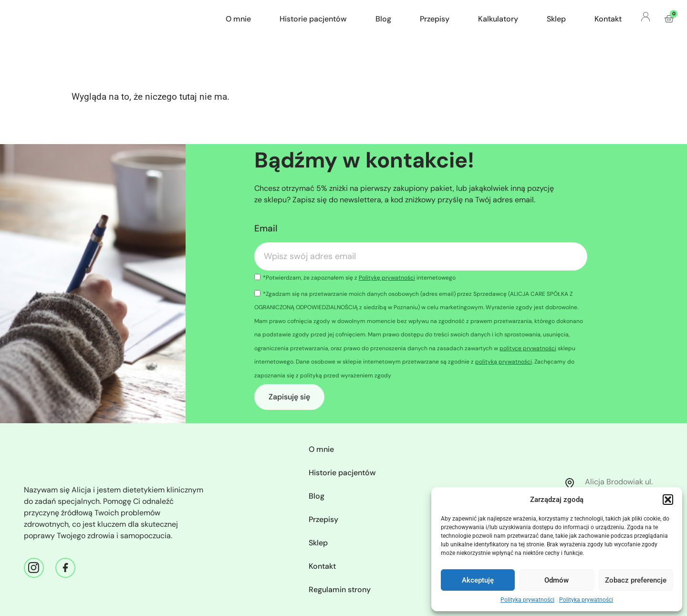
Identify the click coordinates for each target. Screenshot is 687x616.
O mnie (238, 19)
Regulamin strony (340, 590)
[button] (668, 500)
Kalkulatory (498, 19)
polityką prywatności (504, 362)
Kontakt (608, 19)
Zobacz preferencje (636, 580)
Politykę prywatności (387, 278)
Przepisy (435, 19)
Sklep (556, 19)
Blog (383, 19)
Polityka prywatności (527, 600)
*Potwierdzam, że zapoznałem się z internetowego (359, 278)
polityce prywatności (528, 348)
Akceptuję (478, 580)
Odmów (557, 580)
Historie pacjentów (313, 19)
